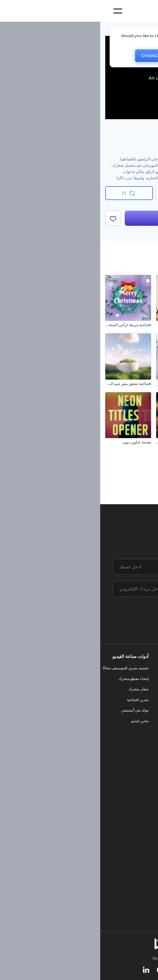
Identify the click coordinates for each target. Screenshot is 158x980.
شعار (106, 715)
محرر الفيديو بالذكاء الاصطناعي (131, 799)
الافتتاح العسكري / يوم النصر (80, 384)
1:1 (29, 193)
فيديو (106, 705)
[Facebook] (114, 970)
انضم (130, 615)
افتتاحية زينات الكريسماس (81, 325)
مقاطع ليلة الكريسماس (135, 442)
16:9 (129, 193)
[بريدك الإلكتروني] (79, 589)
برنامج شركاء (145, 752)
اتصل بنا (149, 679)
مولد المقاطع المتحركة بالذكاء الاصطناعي (123, 810)
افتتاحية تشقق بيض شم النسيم (27, 384)
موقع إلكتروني (99, 736)
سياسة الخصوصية (142, 721)
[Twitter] (75, 970)
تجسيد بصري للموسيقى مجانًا (25, 668)
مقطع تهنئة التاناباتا (138, 384)
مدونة (106, 679)
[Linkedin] (46, 970)
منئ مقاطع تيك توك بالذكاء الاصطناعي (125, 863)
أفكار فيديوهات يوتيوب (138, 873)
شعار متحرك (38, 689)
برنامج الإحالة (145, 710)
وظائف (150, 689)
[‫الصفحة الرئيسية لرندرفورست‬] (143, 11)
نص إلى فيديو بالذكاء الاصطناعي (130, 831)
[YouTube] (60, 970)
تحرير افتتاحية (38, 700)
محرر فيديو (40, 721)
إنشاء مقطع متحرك (33, 679)
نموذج (106, 747)
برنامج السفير (145, 763)
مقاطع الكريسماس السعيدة (131, 501)
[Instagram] (102, 970)
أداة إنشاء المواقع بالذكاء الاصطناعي (127, 842)
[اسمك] (79, 567)
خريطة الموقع (145, 742)
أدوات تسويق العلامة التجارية (88, 668)
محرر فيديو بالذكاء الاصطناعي (132, 820)
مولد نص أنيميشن (35, 710)
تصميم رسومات (98, 726)
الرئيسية (146, 30)
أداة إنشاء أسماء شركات (136, 852)
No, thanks (90, 56)
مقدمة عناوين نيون (37, 442)
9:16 (79, 193)
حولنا (152, 668)
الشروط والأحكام (142, 731)
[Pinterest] (89, 970)
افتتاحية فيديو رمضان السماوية (78, 442)
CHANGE (51, 56)
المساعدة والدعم (142, 700)
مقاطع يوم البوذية (140, 325)
